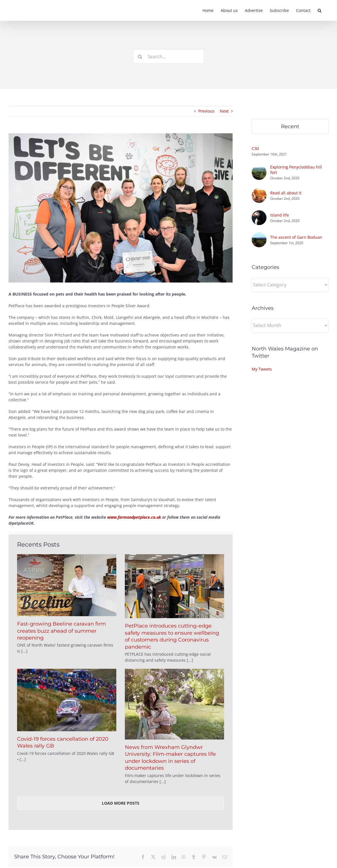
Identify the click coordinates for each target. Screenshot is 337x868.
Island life (280, 215)
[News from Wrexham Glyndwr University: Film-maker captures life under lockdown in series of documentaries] (174, 704)
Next (224, 111)
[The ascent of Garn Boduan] (259, 235)
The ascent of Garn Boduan (296, 237)
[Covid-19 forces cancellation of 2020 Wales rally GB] (67, 700)
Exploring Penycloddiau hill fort (296, 170)
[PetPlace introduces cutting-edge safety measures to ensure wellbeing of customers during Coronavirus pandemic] (174, 586)
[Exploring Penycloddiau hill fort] (259, 168)
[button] (320, 10)
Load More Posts (121, 803)
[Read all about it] (259, 191)
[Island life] (259, 213)
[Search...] (169, 57)
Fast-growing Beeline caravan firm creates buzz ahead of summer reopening (61, 631)
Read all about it (286, 193)
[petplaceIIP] (121, 208)
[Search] (140, 57)
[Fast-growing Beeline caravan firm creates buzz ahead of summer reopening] (67, 585)
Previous (206, 111)
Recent (290, 126)
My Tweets (262, 369)
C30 (255, 149)
